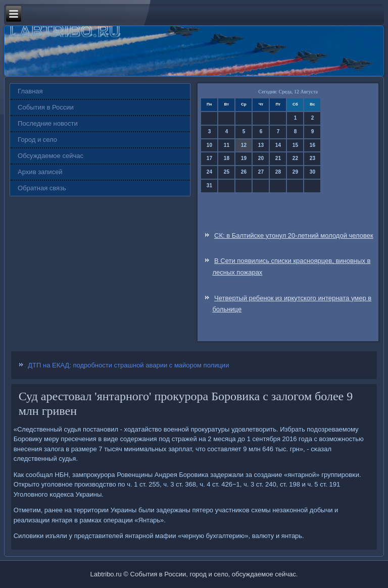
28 (278, 172)
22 (295, 158)
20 (261, 158)
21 (278, 158)
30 (312, 172)
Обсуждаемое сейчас (51, 156)
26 (244, 172)
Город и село (37, 140)
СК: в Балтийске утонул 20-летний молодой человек (294, 235)
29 (295, 172)
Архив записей (40, 172)
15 (295, 145)
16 (312, 145)
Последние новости (48, 123)
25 (227, 172)
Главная (30, 91)
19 (244, 158)
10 (209, 145)
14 (278, 145)
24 (209, 172)
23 (312, 158)
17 (209, 158)
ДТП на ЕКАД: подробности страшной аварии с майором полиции (128, 365)
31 (209, 185)
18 (227, 158)
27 (261, 172)
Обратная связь (42, 188)
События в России (46, 107)
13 (261, 145)
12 (244, 145)
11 (227, 145)
